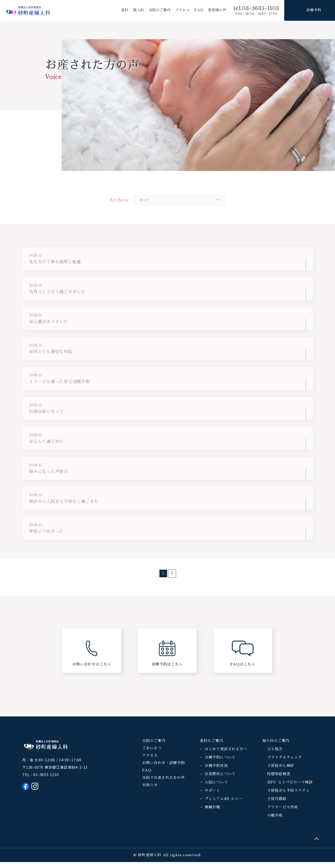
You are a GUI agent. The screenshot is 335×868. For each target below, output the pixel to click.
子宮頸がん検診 (281, 772)
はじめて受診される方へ (226, 755)
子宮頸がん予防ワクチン (289, 797)
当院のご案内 (157, 10)
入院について (216, 788)
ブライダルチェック (285, 763)
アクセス (180, 10)
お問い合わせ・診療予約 (163, 769)
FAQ (197, 10)
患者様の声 (216, 10)
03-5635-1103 (46, 780)
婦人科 (134, 10)
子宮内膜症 (277, 805)
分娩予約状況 (216, 772)
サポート (212, 797)
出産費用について (220, 780)
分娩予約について (220, 763)
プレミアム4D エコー (223, 805)
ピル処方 (275, 755)
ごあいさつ (152, 754)
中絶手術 (275, 821)
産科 (120, 10)
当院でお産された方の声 (163, 784)
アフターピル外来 (283, 813)
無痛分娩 (212, 813)
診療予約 (314, 10)
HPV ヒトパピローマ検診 (290, 788)
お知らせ (150, 791)
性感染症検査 (279, 780)
